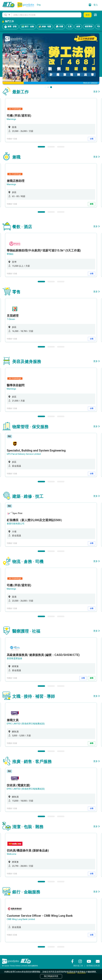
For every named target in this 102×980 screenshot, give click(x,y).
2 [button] (51, 147)
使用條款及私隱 (93, 966)
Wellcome (12, 854)
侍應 (59, 27)
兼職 (92, 204)
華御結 (10, 254)
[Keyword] (46, 15)
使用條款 (82, 972)
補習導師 (89, 26)
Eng (39, 5)
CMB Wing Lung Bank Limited (21, 919)
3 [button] (61, 147)
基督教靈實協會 (14, 658)
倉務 (78, 26)
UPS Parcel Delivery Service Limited (24, 454)
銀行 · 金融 (28, 27)
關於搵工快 (78, 966)
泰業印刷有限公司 (16, 524)
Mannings (11, 119)
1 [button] (41, 147)
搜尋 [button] (88, 15)
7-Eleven (11, 319)
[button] (7, 15)
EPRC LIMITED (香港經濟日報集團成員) (26, 724)
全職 (92, 139)
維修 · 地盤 (45, 27)
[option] (51, 120)
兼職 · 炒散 (10, 27)
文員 (70, 26)
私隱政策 (71, 972)
